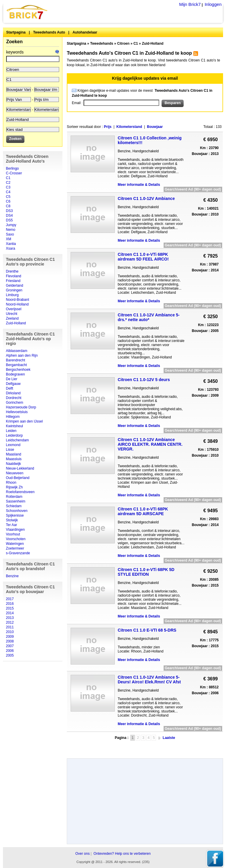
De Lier (12, 379)
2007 (10, 646)
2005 (10, 655)
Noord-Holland (17, 304)
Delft (10, 388)
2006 (10, 651)
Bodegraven (15, 374)
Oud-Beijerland (18, 478)
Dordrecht (14, 398)
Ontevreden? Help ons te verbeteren (122, 854)
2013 (10, 618)
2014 (10, 613)
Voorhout (13, 534)
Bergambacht (16, 365)
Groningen (14, 290)
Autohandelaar (85, 32)
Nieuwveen (15, 473)
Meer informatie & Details (139, 185)
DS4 (9, 216)
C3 (8, 187)
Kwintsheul (14, 426)
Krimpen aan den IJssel (24, 421)
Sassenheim (16, 501)
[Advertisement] (145, 747)
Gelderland (15, 286)
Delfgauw (13, 384)
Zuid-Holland (16, 323)
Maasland (14, 454)
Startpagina (16, 32)
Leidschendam (17, 440)
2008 (10, 641)
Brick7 (27, 12)
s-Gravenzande (18, 553)
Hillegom (13, 417)
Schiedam (14, 506)
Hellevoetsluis (17, 412)
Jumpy (11, 225)
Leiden (11, 431)
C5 (8, 197)
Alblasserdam (17, 351)
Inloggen (213, 4)
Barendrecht (15, 360)
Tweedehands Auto (49, 32)
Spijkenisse (15, 515)
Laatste (169, 738)
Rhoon (11, 483)
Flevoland (14, 276)
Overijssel (14, 309)
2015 (10, 608)
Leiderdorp (14, 435)
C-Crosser (14, 173)
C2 (8, 183)
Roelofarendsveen (20, 492)
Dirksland (13, 393)
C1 (8, 178)
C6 (8, 201)
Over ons (83, 854)
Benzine (12, 576)
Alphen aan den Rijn (22, 355)
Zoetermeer (15, 548)
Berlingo (12, 168)
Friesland (13, 281)
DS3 (9, 211)
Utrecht (12, 314)
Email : (78, 103)
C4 (8, 192)
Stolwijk (12, 520)
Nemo (11, 230)
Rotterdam (14, 497)
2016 (10, 604)
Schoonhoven (17, 511)
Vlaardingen (15, 530)
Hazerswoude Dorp (21, 407)
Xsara (10, 248)
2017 (10, 599)
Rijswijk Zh (14, 487)
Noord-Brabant (18, 300)
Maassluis (14, 459)
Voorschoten (16, 539)
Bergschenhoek (18, 370)
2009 (10, 637)
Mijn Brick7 (190, 4)
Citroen (123, 44)
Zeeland (12, 318)
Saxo (10, 234)
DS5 (9, 220)
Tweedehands (102, 44)
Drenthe (12, 271)
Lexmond (13, 445)
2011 (10, 627)
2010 (10, 632)
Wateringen (15, 544)
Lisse (10, 450)
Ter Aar (11, 525)
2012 (10, 622)
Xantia (11, 244)
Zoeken (14, 42)
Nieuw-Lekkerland (20, 468)
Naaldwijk (13, 464)
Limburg (12, 295)
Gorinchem (15, 403)
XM (9, 239)
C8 (8, 206)
